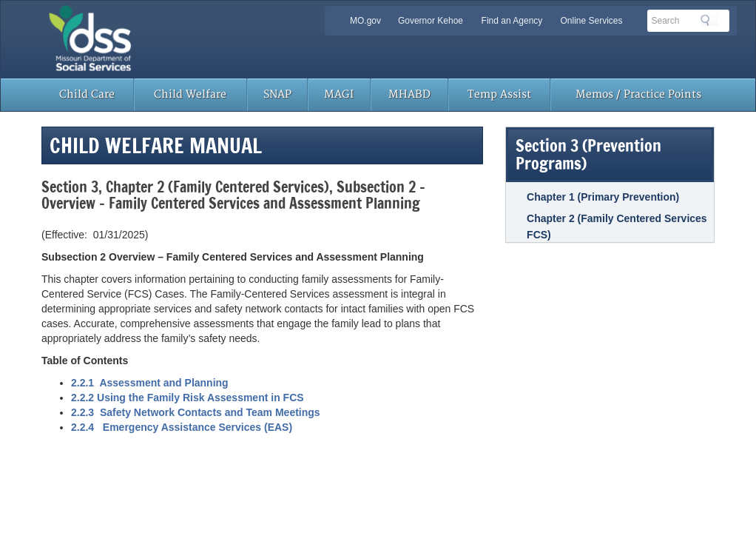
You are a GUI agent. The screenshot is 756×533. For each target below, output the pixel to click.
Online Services (591, 21)
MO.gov (365, 21)
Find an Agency (512, 21)
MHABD (409, 94)
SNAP (277, 94)
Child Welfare (190, 94)
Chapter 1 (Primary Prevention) (603, 197)
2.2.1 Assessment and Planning (150, 383)
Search (709, 20)
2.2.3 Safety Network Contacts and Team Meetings (196, 412)
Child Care (87, 94)
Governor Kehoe (431, 21)
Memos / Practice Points (638, 94)
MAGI (339, 94)
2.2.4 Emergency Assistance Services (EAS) (182, 427)
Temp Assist (499, 94)
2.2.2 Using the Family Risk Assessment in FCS (188, 398)
